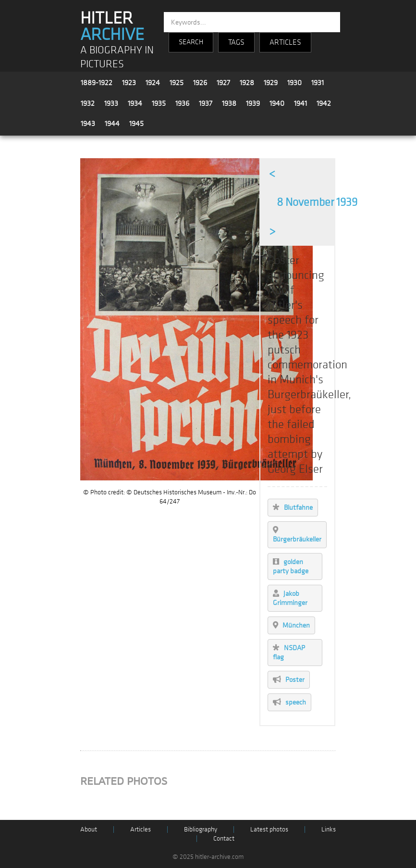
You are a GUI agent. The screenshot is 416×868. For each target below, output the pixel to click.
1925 (177, 83)
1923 (129, 83)
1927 (223, 83)
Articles (141, 829)
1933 (111, 103)
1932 (88, 103)
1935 (159, 103)
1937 (206, 103)
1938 (229, 103)
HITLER (112, 26)
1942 (324, 103)
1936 (182, 103)
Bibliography (201, 829)
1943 (88, 124)
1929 (271, 83)
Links (329, 829)
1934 (135, 103)
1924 (153, 83)
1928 (247, 83)
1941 (300, 103)
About (89, 829)
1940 (277, 103)
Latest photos (269, 829)
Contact (224, 838)
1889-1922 (97, 83)
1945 (136, 124)
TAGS (236, 42)
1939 (253, 103)
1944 (112, 124)
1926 (200, 83)
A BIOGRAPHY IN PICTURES (117, 57)
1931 (318, 83)
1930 (294, 83)
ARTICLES (285, 42)
